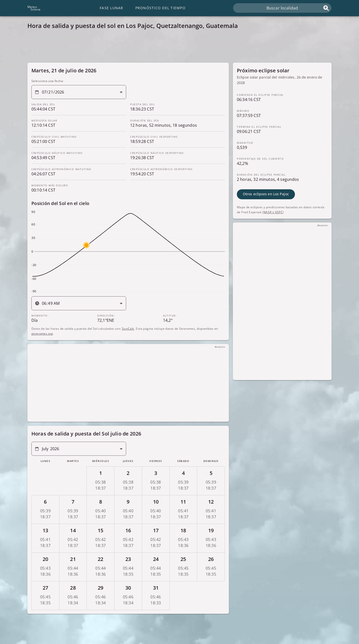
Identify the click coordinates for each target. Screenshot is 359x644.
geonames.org (42, 333)
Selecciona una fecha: (47, 81)
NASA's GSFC (273, 212)
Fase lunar (112, 8)
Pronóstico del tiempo (160, 8)
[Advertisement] (177, 47)
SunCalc (128, 328)
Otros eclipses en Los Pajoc (266, 194)
